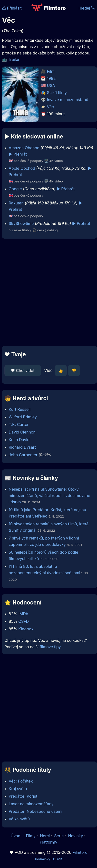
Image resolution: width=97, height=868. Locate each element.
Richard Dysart (22, 447)
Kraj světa (18, 789)
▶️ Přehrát (18, 154)
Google (15, 189)
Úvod (16, 836)
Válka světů (19, 819)
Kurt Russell (20, 409)
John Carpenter (23, 455)
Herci (45, 836)
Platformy (48, 842)
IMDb (23, 614)
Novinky (75, 836)
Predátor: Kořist (23, 796)
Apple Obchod (22, 168)
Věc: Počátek (21, 781)
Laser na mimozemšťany (31, 804)
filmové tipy (50, 647)
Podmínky (43, 859)
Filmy (31, 836)
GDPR (57, 859)
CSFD (24, 621)
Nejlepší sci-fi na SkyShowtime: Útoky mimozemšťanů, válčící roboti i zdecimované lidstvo (50, 496)
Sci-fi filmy (57, 93)
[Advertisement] (47, 292)
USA (51, 85)
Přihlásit (12, 8)
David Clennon (22, 432)
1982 (51, 78)
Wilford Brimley (23, 417)
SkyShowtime (21, 223)
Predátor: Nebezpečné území (36, 811)
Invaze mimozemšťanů (68, 100)
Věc (51, 107)
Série (59, 836)
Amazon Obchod (24, 148)
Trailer (14, 59)
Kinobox (26, 629)
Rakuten (16, 203)
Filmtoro (80, 852)
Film (51, 71)
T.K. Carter (19, 424)
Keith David (19, 440)
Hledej (87, 8)
